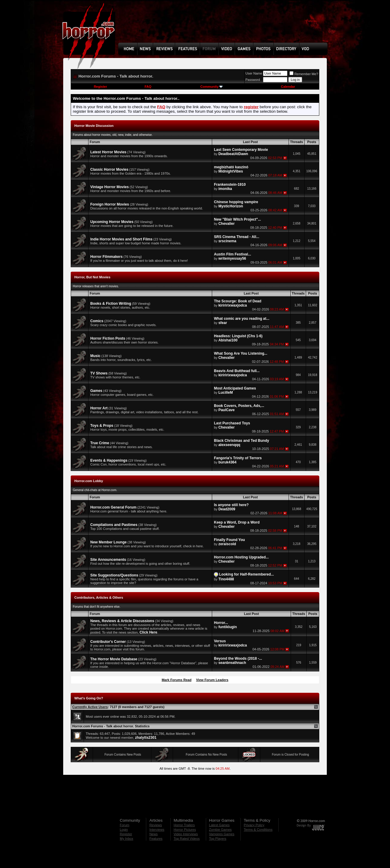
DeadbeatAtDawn (233, 154)
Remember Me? (304, 74)
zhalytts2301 (146, 738)
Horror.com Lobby (89, 481)
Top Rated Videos (187, 839)
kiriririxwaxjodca (233, 305)
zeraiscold (227, 544)
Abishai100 (228, 340)
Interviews (157, 830)
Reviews (156, 825)
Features (156, 839)
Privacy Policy (254, 825)
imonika (225, 189)
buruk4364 (227, 462)
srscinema (227, 241)
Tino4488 (226, 579)
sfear (223, 323)
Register (101, 87)
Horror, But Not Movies (92, 277)
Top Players (218, 839)
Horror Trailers (184, 825)
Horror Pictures (185, 830)
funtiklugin (228, 627)
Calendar (288, 87)
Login (124, 830)
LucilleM (226, 393)
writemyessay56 (232, 258)
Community (212, 87)
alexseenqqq (229, 445)
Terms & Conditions (258, 830)
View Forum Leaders (212, 680)
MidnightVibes (231, 171)
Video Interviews (186, 834)
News (153, 834)
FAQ (148, 87)
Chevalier (227, 224)
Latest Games (219, 825)
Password (253, 80)
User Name (254, 73)
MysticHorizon (231, 206)
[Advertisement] (225, 26)
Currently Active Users (90, 707)
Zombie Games (220, 830)
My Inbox (127, 839)
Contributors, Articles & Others (99, 598)
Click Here (149, 632)
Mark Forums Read (176, 680)
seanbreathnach (232, 663)
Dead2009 (227, 509)
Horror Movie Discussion (94, 126)
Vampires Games (222, 834)
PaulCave (227, 410)
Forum (125, 825)
